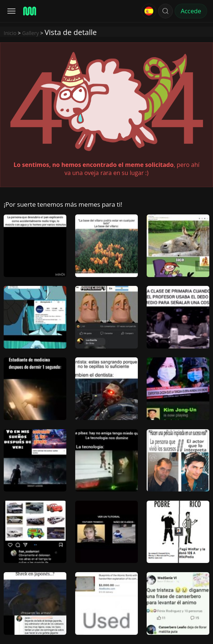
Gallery (31, 33)
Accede (191, 11)
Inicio (10, 33)
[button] (165, 11)
